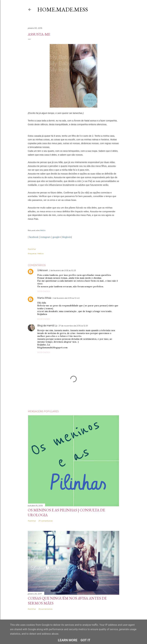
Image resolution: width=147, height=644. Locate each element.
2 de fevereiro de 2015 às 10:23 (63, 270)
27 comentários (45, 521)
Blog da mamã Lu (47, 326)
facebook (34, 237)
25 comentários (45, 609)
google (56, 237)
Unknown (43, 270)
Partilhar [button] (32, 249)
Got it (86, 640)
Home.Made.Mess (63, 9)
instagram (45, 237)
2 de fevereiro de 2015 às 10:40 (66, 298)
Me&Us (43, 230)
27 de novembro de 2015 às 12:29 (73, 326)
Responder (44, 291)
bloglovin (67, 237)
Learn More (68, 640)
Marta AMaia (44, 298)
